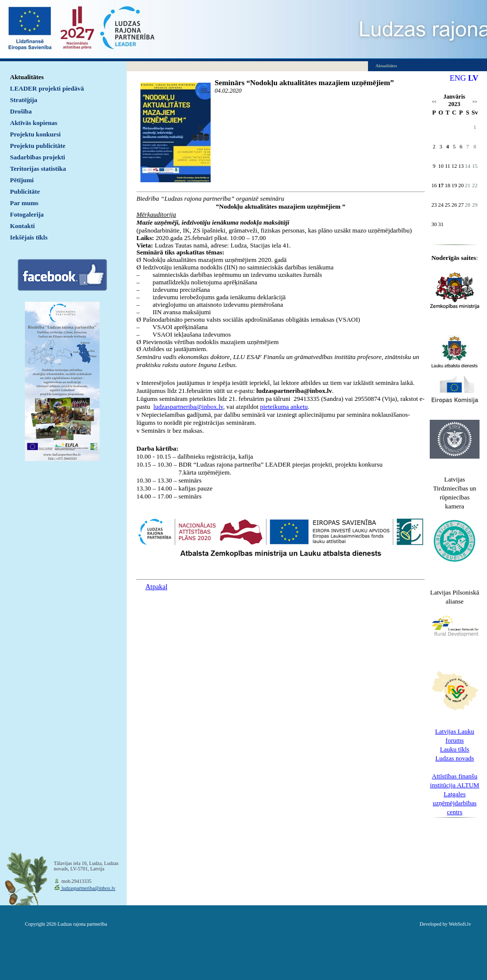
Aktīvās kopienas (34, 123)
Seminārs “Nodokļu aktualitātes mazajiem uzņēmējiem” (304, 83)
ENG (458, 78)
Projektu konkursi (35, 134)
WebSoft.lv (460, 924)
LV (473, 78)
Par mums (24, 203)
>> (475, 102)
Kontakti (22, 226)
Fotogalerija (27, 214)
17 (441, 185)
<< (434, 102)
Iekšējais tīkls (29, 237)
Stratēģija (24, 100)
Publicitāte (25, 191)
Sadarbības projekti (38, 157)
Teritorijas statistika (38, 169)
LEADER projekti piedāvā (47, 88)
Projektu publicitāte (38, 146)
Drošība (21, 111)
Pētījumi (22, 180)
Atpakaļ (156, 587)
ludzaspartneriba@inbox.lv (88, 888)
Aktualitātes (27, 77)
